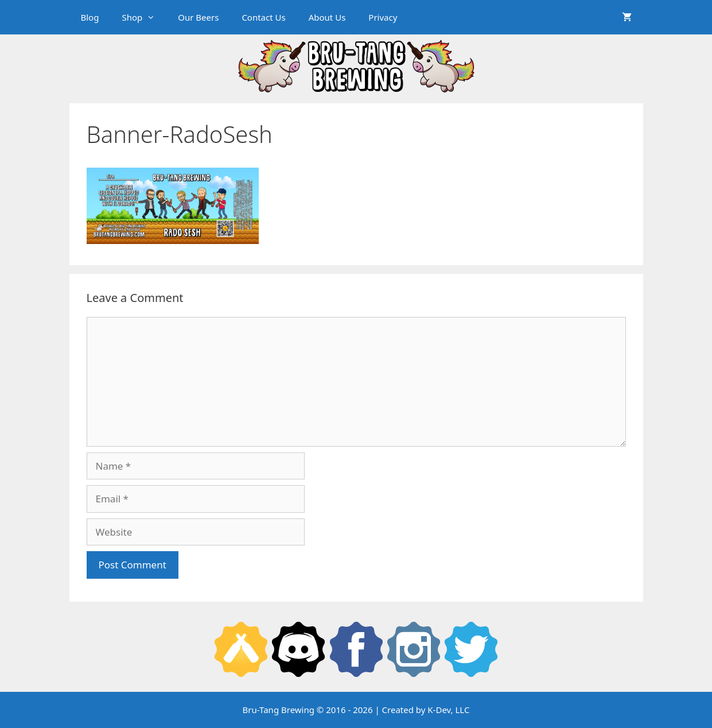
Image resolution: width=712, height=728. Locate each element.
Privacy (383, 17)
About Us (327, 17)
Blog (90, 17)
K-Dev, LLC (448, 710)
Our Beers (198, 17)
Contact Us (263, 17)
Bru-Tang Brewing (279, 710)
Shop (144, 17)
